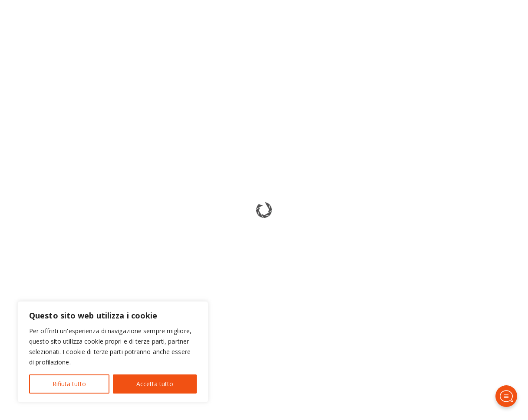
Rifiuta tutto (69, 384)
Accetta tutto (155, 384)
